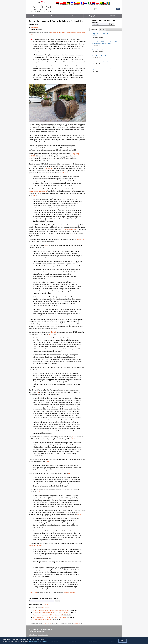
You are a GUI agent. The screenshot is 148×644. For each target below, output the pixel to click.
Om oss (35, 16)
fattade (46, 245)
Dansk (65, 5)
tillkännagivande (48, 168)
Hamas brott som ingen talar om (100, 50)
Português (101, 5)
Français (82, 5)
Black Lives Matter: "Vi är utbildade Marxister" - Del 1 (49, 617)
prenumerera (48, 623)
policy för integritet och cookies (38, 641)
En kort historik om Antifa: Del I (42, 620)
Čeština (61, 5)
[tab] (94, 30)
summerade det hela (35, 546)
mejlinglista (78, 623)
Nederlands (93, 5)
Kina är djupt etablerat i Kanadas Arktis (102, 56)
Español (79, 5)
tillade (51, 334)
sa (56, 367)
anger (35, 196)
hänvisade (80, 239)
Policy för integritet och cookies (38, 635)
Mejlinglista (93, 16)
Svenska (109, 5)
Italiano (89, 5)
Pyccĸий (105, 5)
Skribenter (55, 16)
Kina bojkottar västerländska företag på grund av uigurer (50, 612)
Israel (46, 604)
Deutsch (68, 5)
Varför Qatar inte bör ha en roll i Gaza (102, 62)
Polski (97, 5)
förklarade (65, 173)
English (75, 5)
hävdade (54, 332)
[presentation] (94, 30)
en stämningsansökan (70, 229)
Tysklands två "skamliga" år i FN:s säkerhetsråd (48, 615)
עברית (86, 5)
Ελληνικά (72, 5)
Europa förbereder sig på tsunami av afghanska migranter (51, 610)
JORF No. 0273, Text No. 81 (39, 191)
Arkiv (74, 16)
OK (122, 641)
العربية (58, 5)
